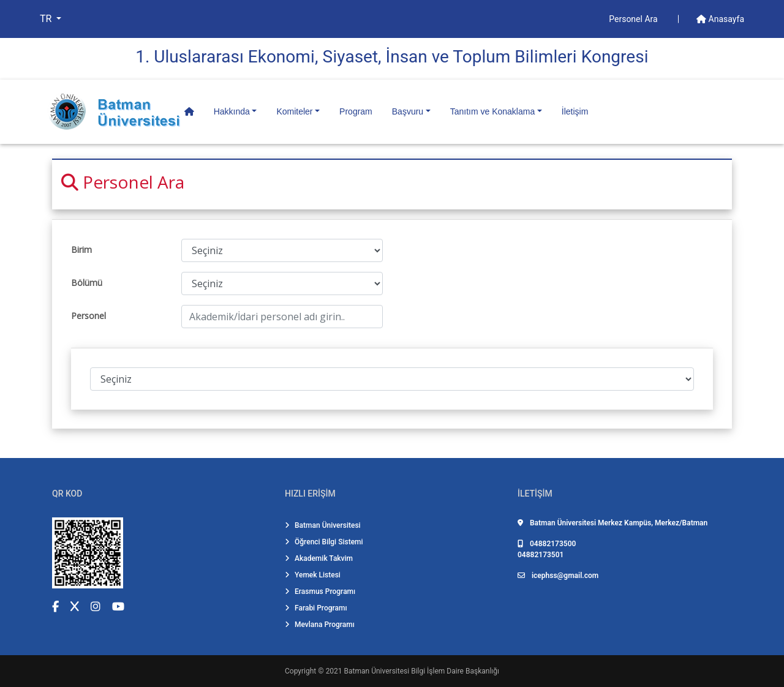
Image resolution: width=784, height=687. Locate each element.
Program (356, 111)
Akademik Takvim (319, 558)
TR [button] (47, 19)
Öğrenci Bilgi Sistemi (324, 542)
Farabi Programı (316, 608)
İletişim (575, 111)
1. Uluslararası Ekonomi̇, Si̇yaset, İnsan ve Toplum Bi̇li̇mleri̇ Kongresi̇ (392, 57)
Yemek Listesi (313, 575)
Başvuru (408, 111)
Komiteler (294, 111)
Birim (81, 250)
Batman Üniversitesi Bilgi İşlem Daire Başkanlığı (422, 671)
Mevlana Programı (320, 625)
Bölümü (87, 283)
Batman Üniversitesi (323, 525)
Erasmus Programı (320, 591)
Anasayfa (720, 19)
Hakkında (232, 111)
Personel (89, 316)
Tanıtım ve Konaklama (493, 111)
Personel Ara (634, 19)
